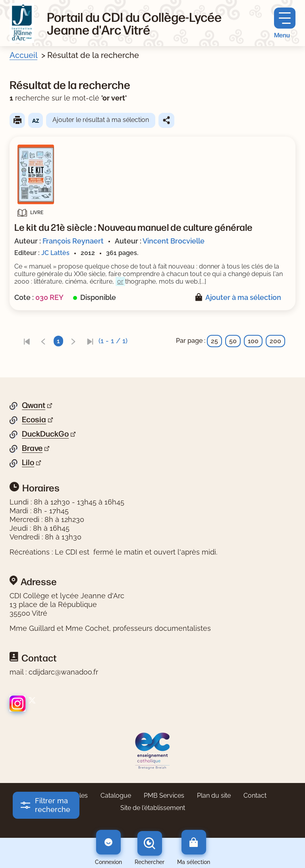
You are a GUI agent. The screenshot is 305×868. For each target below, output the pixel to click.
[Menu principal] (285, 23)
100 (253, 341)
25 (214, 341)
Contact (255, 796)
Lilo (28, 462)
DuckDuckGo (45, 434)
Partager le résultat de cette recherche (166, 120)
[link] (27, 341)
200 (275, 341)
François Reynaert (73, 241)
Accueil (23, 55)
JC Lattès (55, 253)
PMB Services (164, 796)
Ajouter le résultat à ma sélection (101, 120)
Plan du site (214, 796)
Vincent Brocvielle (174, 241)
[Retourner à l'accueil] (22, 23)
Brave (32, 448)
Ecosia (34, 420)
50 (233, 341)
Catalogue (116, 796)
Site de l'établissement (153, 808)
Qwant (34, 405)
